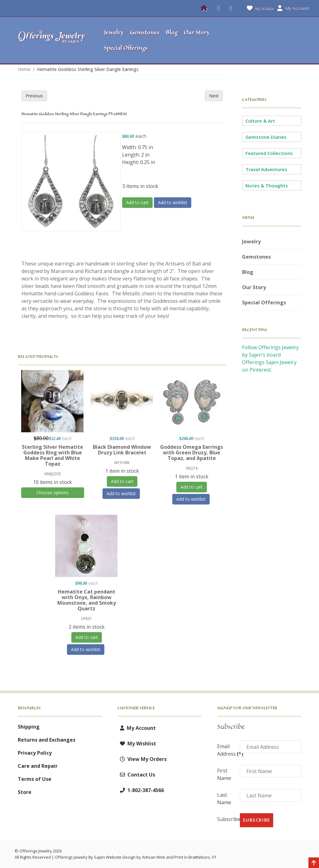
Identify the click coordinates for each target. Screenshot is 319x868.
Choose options (52, 493)
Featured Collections (269, 153)
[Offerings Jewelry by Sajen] (52, 40)
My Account (137, 728)
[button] (273, 40)
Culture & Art (260, 121)
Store (25, 792)
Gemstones (256, 257)
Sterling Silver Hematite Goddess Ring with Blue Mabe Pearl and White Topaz (52, 455)
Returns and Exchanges (47, 740)
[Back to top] (314, 863)
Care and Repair (38, 766)
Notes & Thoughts (267, 185)
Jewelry (251, 242)
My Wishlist (259, 8)
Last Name (224, 799)
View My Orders (142, 759)
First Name (224, 774)
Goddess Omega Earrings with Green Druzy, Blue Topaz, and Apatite (192, 453)
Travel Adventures (266, 169)
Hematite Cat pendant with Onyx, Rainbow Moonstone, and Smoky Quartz (87, 600)
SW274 (192, 468)
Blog (248, 272)
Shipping (29, 727)
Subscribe (227, 819)
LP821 (87, 619)
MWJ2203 (53, 474)
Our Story (254, 287)
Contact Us (136, 775)
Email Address (227, 750)
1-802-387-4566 (141, 790)
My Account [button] (293, 8)
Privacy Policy (35, 753)
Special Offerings (264, 303)
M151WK (122, 463)
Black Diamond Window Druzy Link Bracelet (122, 450)
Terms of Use (35, 779)
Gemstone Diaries (266, 137)
